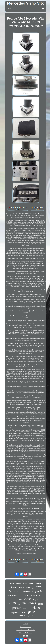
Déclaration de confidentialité (26, 630)
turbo (25, 584)
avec (33, 588)
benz (12, 591)
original (36, 599)
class (18, 592)
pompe (31, 583)
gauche (39, 591)
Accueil (26, 624)
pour (32, 612)
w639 (12, 603)
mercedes (29, 603)
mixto (21, 587)
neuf (29, 609)
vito (39, 587)
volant (24, 609)
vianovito (14, 600)
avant (27, 599)
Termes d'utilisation (26, 633)
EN (24, 636)
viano (36, 608)
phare (20, 600)
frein (28, 588)
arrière (22, 616)
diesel (21, 596)
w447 (30, 616)
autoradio (12, 595)
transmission (27, 592)
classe (13, 587)
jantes (12, 583)
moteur (39, 613)
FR (27, 636)
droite (24, 613)
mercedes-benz (34, 595)
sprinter (16, 608)
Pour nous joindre (26, 627)
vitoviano (19, 584)
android (38, 583)
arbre (41, 604)
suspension (15, 613)
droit (19, 604)
